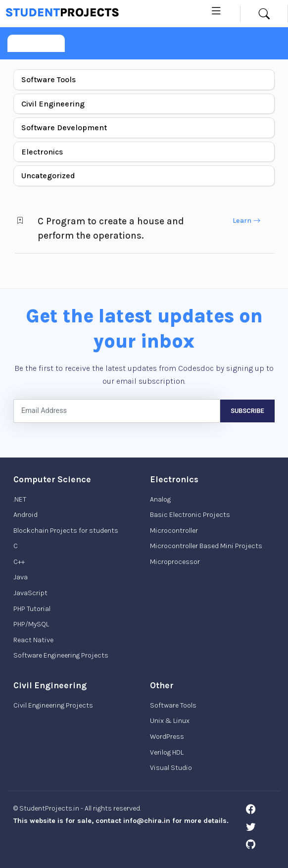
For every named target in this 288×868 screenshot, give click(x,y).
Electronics (42, 152)
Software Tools (48, 79)
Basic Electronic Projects (190, 515)
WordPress (167, 737)
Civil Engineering (53, 104)
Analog (160, 499)
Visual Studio (171, 768)
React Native (33, 640)
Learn (246, 221)
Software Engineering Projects (61, 655)
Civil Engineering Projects (53, 705)
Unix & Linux (170, 721)
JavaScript (30, 593)
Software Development (64, 128)
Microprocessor (175, 562)
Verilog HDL (167, 752)
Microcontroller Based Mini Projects (206, 546)
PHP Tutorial (32, 609)
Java (21, 577)
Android (25, 515)
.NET (20, 499)
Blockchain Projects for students (66, 531)
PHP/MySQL (31, 624)
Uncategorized (48, 176)
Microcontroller (174, 531)
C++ (19, 562)
